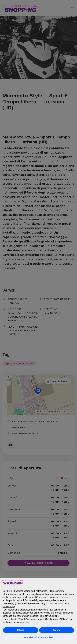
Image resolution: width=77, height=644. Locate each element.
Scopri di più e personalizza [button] (38, 637)
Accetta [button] (57, 630)
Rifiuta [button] (21, 630)
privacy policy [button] (54, 594)
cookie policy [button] (9, 607)
